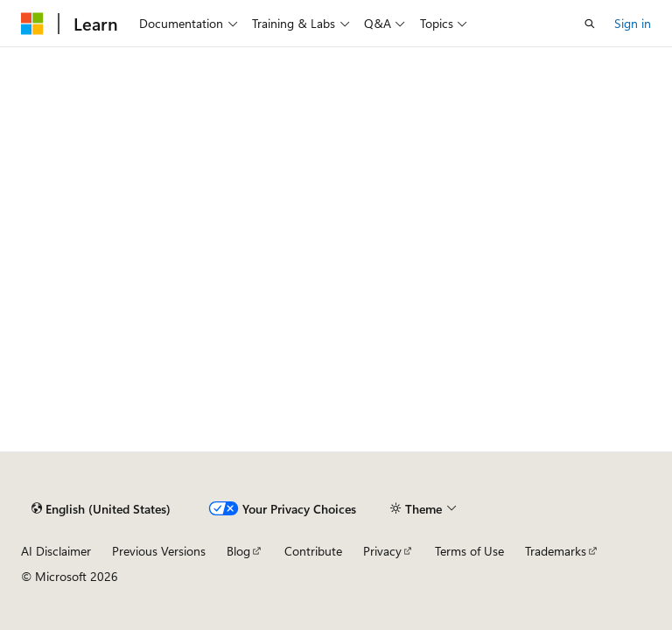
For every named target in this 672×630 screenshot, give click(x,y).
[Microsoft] (32, 24)
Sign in (633, 23)
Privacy (382, 551)
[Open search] (590, 24)
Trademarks (556, 551)
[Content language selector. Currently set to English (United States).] (101, 508)
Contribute (313, 551)
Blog (238, 551)
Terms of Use (469, 551)
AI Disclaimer (56, 551)
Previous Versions (159, 551)
